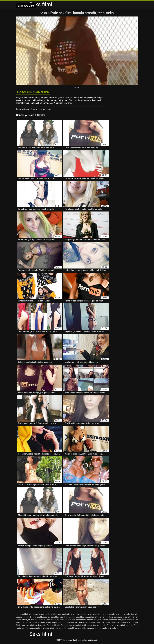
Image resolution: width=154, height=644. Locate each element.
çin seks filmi (53, 617)
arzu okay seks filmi (96, 615)
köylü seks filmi (58, 626)
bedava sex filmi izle (39, 617)
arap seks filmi (81, 615)
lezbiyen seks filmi (73, 626)
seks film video (85, 629)
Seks (43, 13)
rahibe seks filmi (23, 629)
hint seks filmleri (44, 623)
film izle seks (92, 620)
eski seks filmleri (79, 620)
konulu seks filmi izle (119, 623)
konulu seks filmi (103, 623)
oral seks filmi (132, 626)
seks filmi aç (97, 629)
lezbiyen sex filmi (89, 626)
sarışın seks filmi (37, 629)
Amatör (34, 110)
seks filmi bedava (110, 629)
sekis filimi (49, 629)
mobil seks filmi (104, 626)
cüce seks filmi (78, 617)
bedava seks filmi (112, 615)
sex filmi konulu (47, 110)
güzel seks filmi (129, 620)
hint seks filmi (31, 623)
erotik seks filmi (52, 620)
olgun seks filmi (118, 626)
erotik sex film (65, 620)
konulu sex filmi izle (29, 626)
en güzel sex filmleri (111, 617)
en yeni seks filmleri (36, 620)
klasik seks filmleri (87, 623)
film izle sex (103, 620)
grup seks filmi (115, 620)
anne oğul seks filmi (66, 615)
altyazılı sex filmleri (36, 615)
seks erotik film (61, 629)
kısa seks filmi (72, 623)
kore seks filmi (44, 626)
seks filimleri (73, 629)
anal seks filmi (51, 615)
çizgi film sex (65, 617)
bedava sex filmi (23, 617)
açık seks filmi (22, 615)
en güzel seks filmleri (93, 617)
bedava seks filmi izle (129, 615)
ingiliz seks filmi (59, 623)
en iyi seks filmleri (128, 617)
